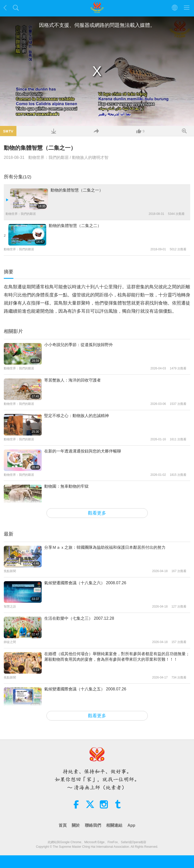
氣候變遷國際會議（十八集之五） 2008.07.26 (85, 689)
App (131, 825)
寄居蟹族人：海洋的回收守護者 (72, 380)
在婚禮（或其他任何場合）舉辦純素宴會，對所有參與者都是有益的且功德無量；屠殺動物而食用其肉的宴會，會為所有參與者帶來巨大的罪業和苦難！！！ (117, 657)
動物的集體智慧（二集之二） (75, 226)
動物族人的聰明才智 (90, 157)
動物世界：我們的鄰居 (48, 157)
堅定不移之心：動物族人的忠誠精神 (77, 416)
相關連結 (114, 825)
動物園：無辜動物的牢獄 (66, 486)
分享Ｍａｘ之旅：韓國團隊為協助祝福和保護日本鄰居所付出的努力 (105, 547)
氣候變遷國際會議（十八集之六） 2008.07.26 (85, 583)
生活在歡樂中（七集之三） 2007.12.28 (79, 618)
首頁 (63, 825)
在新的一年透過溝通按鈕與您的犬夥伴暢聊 (83, 451)
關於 (76, 825)
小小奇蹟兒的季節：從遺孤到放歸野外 (79, 345)
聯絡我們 (93, 825)
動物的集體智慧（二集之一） (77, 190)
